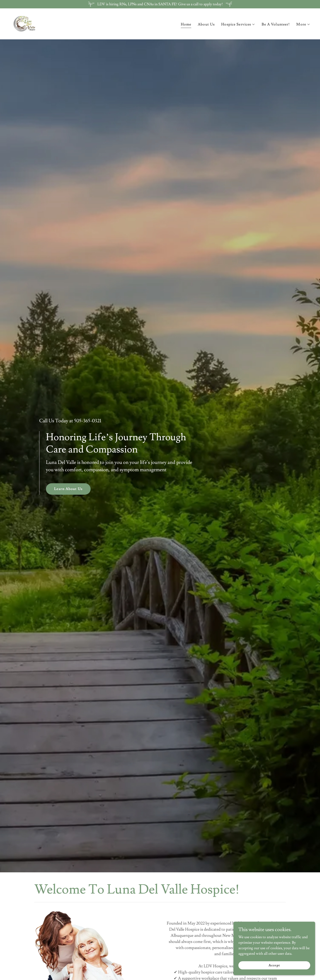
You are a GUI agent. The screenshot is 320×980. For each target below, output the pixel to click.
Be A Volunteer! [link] (276, 24)
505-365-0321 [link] (88, 421)
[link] (24, 23)
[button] (238, 24)
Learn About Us (68, 489)
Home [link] (186, 24)
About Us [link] (206, 24)
